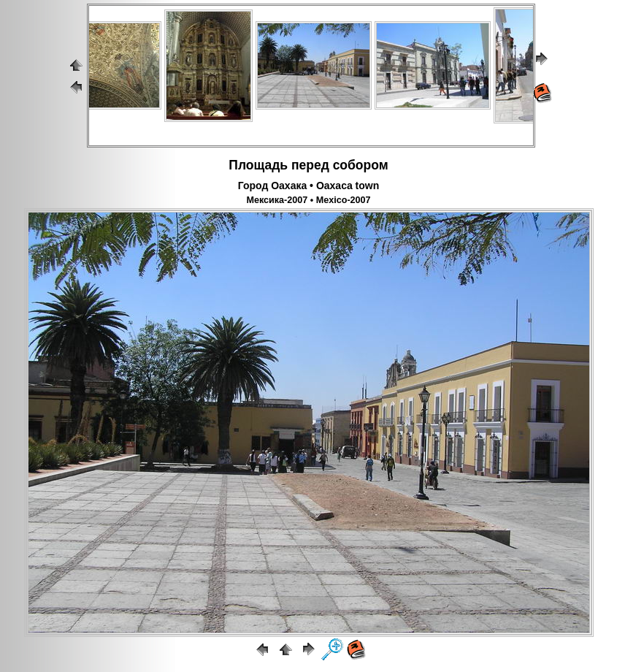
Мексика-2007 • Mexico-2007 (308, 200)
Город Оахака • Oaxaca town (309, 186)
